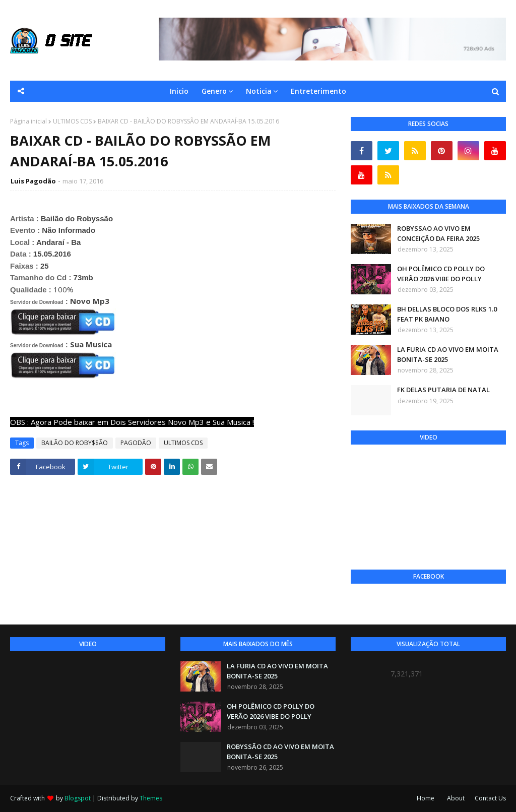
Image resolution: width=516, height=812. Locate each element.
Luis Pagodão (33, 181)
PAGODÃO (136, 443)
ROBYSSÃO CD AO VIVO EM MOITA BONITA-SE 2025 (280, 752)
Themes (151, 798)
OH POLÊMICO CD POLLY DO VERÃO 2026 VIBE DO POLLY (441, 274)
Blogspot (78, 798)
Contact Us (490, 798)
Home (426, 798)
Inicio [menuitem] (179, 91)
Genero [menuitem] (214, 91)
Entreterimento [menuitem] (318, 91)
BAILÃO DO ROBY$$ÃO (75, 443)
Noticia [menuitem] (259, 91)
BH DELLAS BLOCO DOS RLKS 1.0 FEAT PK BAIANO (447, 314)
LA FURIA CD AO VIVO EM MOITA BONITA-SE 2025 (448, 354)
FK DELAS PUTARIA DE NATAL (443, 390)
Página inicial (28, 121)
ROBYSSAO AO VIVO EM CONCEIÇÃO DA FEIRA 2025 (438, 233)
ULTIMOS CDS (72, 121)
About (456, 798)
